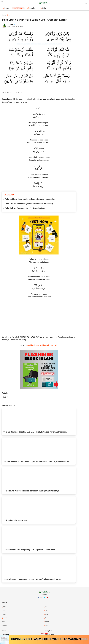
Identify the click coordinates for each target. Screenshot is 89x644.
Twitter (44, 598)
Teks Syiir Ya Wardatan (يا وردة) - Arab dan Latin (25, 208)
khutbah (4, 614)
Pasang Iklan (48, 631)
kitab (46, 614)
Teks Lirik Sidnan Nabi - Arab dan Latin (41, 345)
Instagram (41, 598)
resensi (47, 622)
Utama (7, 8)
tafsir (46, 625)
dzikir (4, 610)
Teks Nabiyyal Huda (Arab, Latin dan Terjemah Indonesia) (30, 199)
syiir (5, 397)
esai (46, 610)
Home (4, 15)
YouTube (48, 598)
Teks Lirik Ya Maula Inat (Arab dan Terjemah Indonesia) (29, 204)
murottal (5, 618)
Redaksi (4, 631)
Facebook (38, 598)
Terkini (19, 8)
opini (46, 618)
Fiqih (44, 8)
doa (46, 607)
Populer (32, 8)
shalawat (5, 625)
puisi (3, 622)
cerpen (4, 607)
